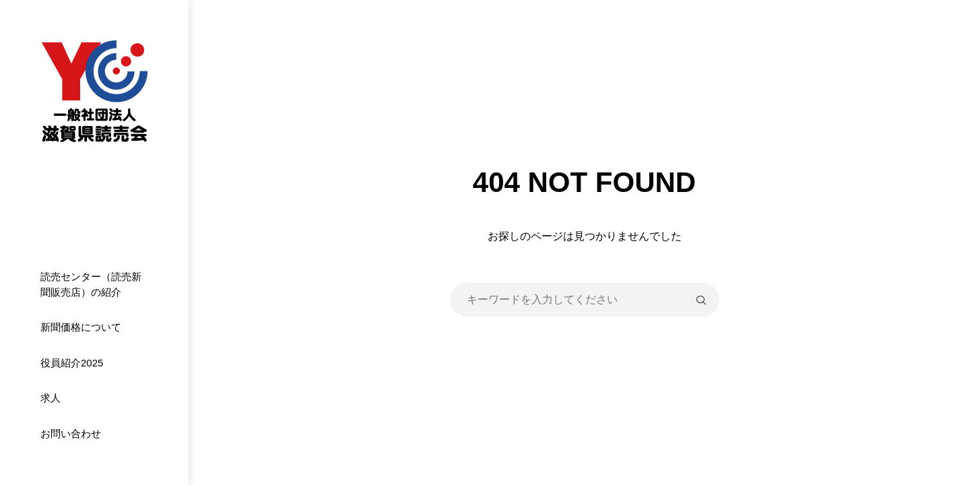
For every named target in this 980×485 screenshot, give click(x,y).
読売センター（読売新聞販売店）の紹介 (91, 284)
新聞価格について (81, 327)
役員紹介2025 (72, 363)
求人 (51, 398)
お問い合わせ (71, 433)
